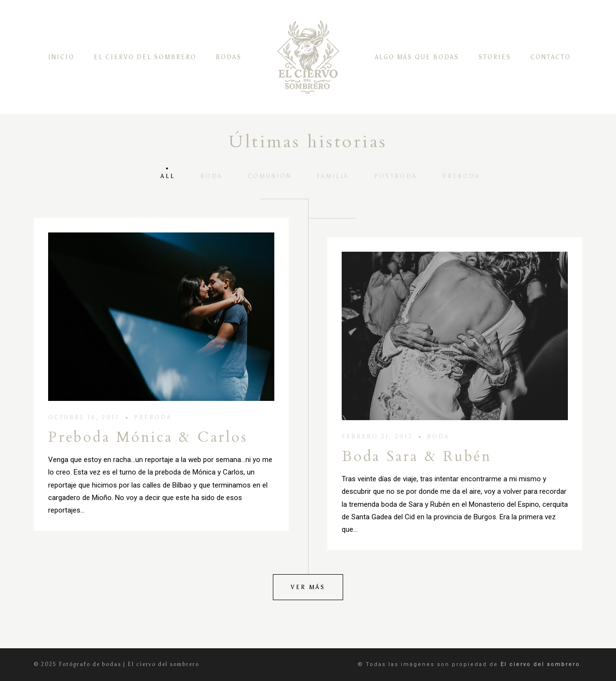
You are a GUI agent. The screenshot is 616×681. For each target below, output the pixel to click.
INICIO (61, 57)
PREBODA (461, 176)
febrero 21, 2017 (377, 437)
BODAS (229, 57)
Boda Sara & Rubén (417, 456)
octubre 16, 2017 (84, 417)
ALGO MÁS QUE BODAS (417, 57)
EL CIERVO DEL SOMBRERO (145, 57)
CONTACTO (551, 57)
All (168, 176)
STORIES (495, 57)
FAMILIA (333, 176)
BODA (212, 176)
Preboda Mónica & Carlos (148, 437)
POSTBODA (396, 176)
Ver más (308, 587)
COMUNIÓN (270, 176)
